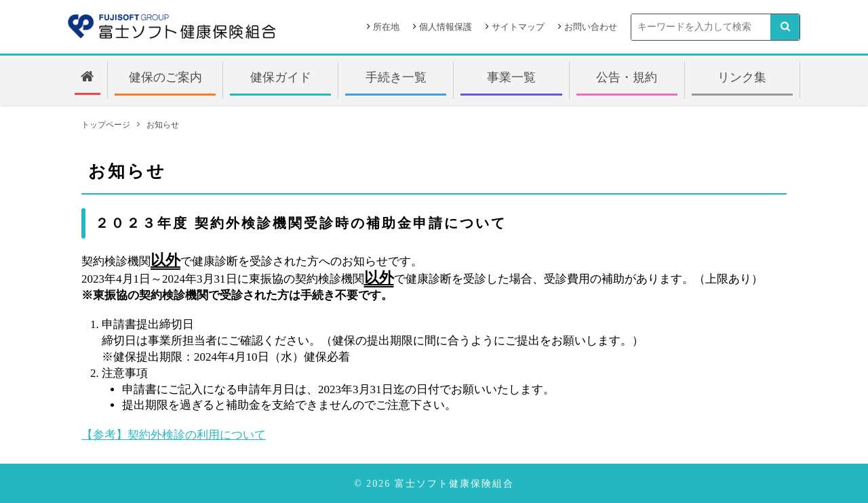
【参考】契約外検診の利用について (174, 435)
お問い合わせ (591, 27)
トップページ (106, 125)
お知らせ (163, 125)
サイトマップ (518, 27)
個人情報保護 (446, 27)
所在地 (386, 27)
